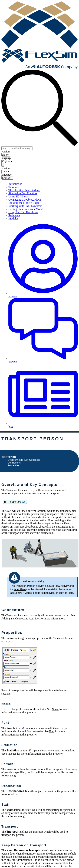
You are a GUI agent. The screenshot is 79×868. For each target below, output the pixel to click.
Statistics (11, 754)
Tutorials (13, 187)
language (6, 158)
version (6, 151)
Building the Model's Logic (24, 203)
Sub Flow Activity (59, 586)
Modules (13, 219)
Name (55, 709)
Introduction (15, 184)
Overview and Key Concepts (24, 460)
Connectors (14, 463)
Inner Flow (20, 589)
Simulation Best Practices (23, 193)
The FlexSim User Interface (24, 190)
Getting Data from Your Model (26, 209)
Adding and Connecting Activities (21, 618)
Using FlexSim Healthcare (23, 212)
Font (52, 731)
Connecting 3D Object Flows (25, 200)
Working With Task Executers (25, 206)
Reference (14, 215)
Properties (13, 465)
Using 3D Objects (19, 196)
